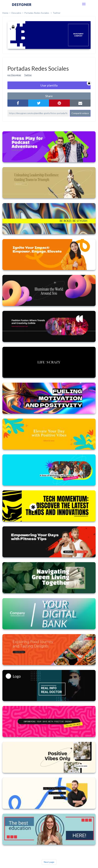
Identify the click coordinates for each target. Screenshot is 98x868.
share (49, 96)
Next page (49, 862)
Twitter (57, 13)
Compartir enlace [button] (80, 113)
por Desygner (14, 75)
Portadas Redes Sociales (37, 13)
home (5, 13)
